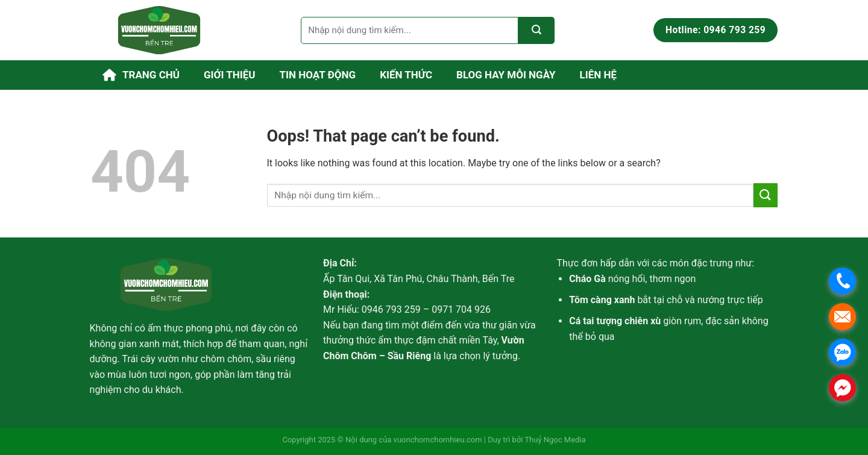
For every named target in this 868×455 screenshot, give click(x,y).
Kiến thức (406, 75)
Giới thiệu (230, 75)
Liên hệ (599, 75)
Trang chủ (141, 75)
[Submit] (536, 30)
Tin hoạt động (318, 75)
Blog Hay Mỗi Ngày (506, 75)
